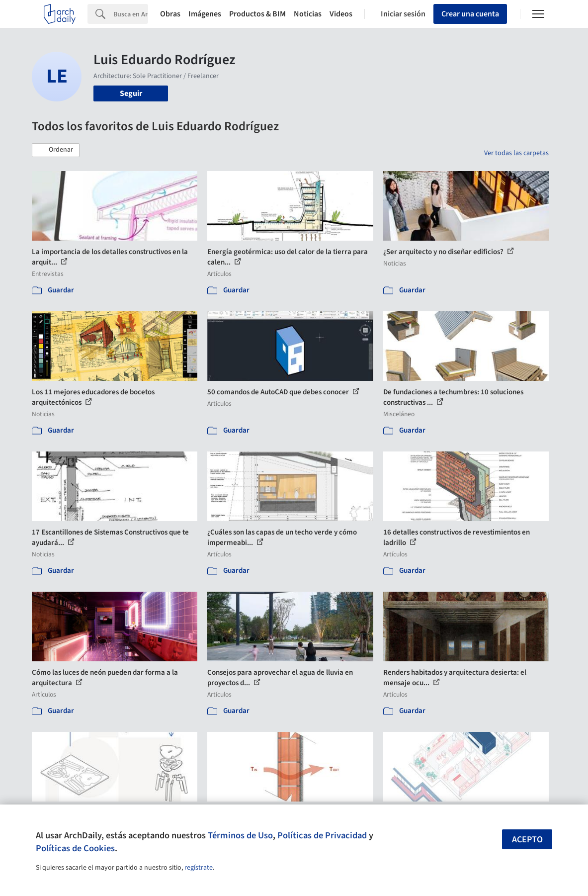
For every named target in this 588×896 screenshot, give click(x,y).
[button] (56, 150)
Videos (341, 14)
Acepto (527, 840)
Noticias (308, 14)
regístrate (199, 868)
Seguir (131, 93)
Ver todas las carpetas (516, 153)
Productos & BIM (257, 14)
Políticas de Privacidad (322, 835)
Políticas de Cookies (75, 848)
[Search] (131, 14)
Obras (170, 14)
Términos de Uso (240, 835)
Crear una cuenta (470, 14)
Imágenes (205, 14)
